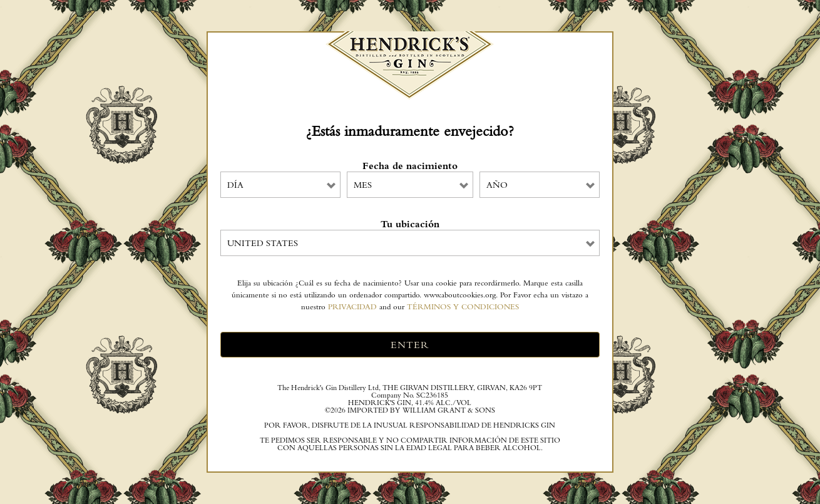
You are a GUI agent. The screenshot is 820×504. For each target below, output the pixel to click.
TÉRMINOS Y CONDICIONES (463, 306)
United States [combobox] (263, 243)
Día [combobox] (235, 185)
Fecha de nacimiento (410, 166)
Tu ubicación (410, 224)
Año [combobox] (497, 185)
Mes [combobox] (363, 185)
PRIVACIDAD (352, 306)
